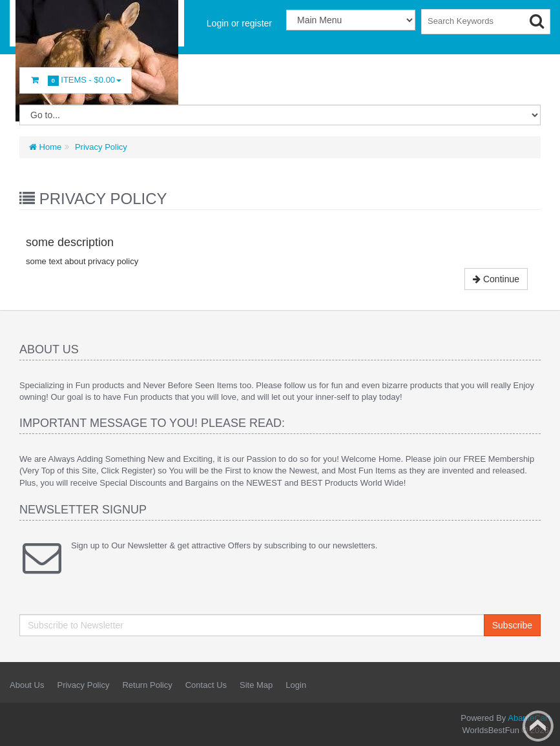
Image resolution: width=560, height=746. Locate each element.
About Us (27, 685)
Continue (496, 279)
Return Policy (147, 685)
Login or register (239, 23)
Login (296, 685)
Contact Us (206, 685)
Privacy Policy (100, 147)
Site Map (256, 685)
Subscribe (512, 625)
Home (45, 147)
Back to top (538, 726)
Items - (76, 80)
